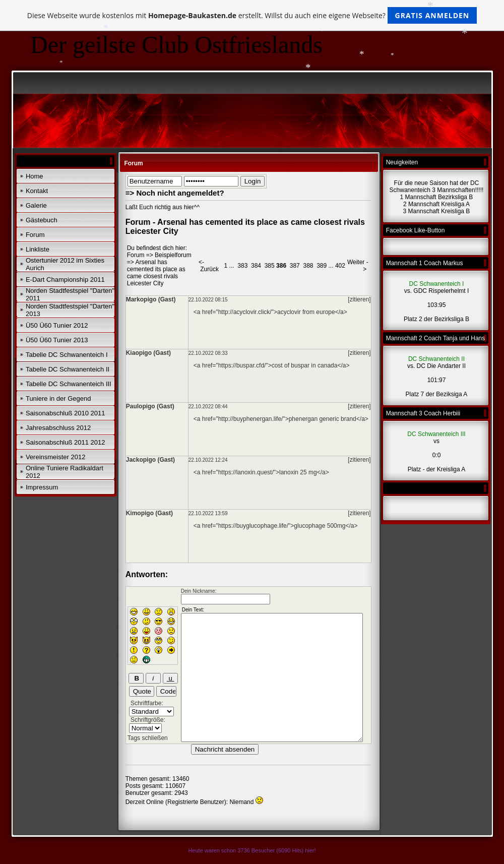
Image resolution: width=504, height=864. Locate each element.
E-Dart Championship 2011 (65, 280)
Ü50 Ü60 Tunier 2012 (57, 325)
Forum (35, 235)
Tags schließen (148, 738)
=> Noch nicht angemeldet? (175, 193)
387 (295, 266)
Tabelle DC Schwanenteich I (67, 355)
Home (35, 176)
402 (340, 266)
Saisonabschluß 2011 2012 (66, 442)
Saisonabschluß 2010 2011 (66, 413)
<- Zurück (209, 266)
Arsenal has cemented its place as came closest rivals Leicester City (156, 273)
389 (322, 266)
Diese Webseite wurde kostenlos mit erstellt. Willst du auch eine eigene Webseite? (252, 15)
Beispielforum (173, 255)
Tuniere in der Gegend (58, 398)
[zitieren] (359, 299)
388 (308, 266)
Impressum (42, 487)
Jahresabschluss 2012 (58, 428)
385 (270, 266)
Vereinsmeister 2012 (56, 457)
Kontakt (37, 191)
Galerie (36, 205)
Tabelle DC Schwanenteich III (69, 384)
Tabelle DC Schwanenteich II (68, 369)
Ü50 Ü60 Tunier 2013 (57, 340)
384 (256, 266)
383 (242, 266)
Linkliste (38, 249)
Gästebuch (42, 220)
